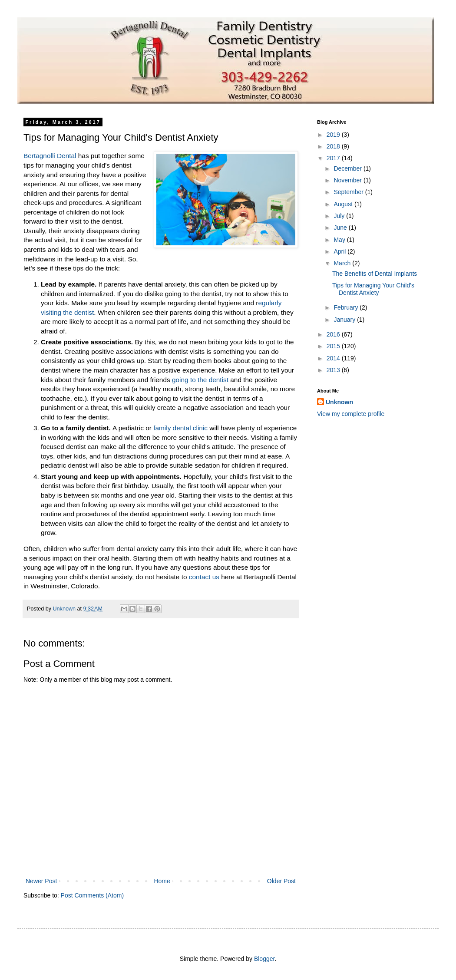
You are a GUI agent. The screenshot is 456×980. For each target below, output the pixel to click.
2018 (334, 146)
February (347, 307)
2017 (334, 158)
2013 (334, 370)
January (345, 320)
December (348, 168)
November (348, 180)
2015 (334, 346)
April (340, 251)
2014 (334, 358)
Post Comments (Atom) (92, 895)
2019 (334, 135)
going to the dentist (201, 380)
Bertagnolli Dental (51, 156)
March (343, 263)
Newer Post (41, 881)
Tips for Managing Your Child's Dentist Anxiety (373, 289)
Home (162, 881)
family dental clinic (180, 428)
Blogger (264, 959)
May (340, 240)
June (341, 228)
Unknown (339, 402)
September (349, 192)
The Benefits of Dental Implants (375, 274)
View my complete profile (351, 414)
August (344, 204)
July (340, 216)
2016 (334, 334)
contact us (204, 577)
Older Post (281, 881)
